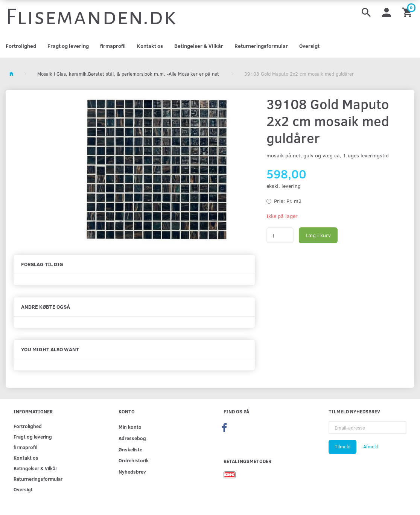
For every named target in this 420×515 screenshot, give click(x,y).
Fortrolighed (21, 46)
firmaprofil (113, 46)
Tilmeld (342, 446)
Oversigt (309, 46)
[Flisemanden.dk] (91, 17)
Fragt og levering (68, 46)
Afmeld (371, 446)
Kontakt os (150, 46)
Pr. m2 (288, 201)
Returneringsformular (261, 46)
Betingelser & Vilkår (199, 46)
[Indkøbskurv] (408, 12)
